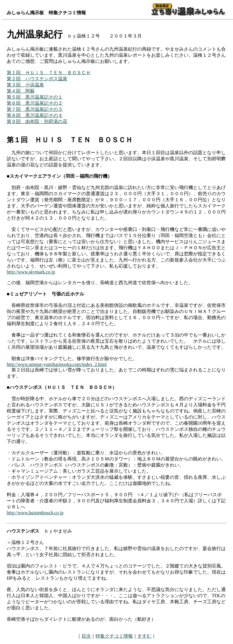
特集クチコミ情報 (114, 636)
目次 (86, 636)
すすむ (144, 636)
